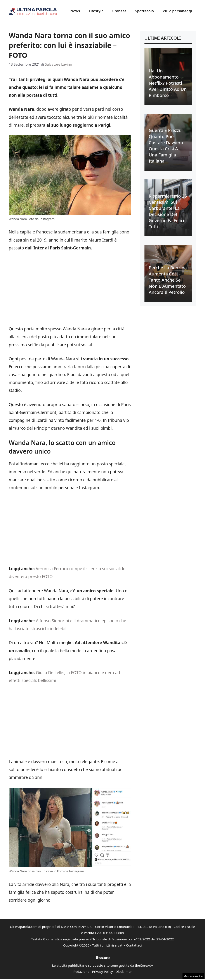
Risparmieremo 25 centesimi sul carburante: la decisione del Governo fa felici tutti (168, 211)
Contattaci (134, 945)
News (75, 11)
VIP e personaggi (177, 11)
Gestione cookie (193, 976)
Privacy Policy (102, 971)
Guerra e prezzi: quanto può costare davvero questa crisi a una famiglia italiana (166, 146)
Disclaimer (124, 971)
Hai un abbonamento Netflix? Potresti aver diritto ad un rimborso (168, 83)
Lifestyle (96, 11)
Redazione (81, 971)
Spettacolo (145, 11)
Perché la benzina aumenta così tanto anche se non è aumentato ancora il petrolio (168, 280)
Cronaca (119, 11)
